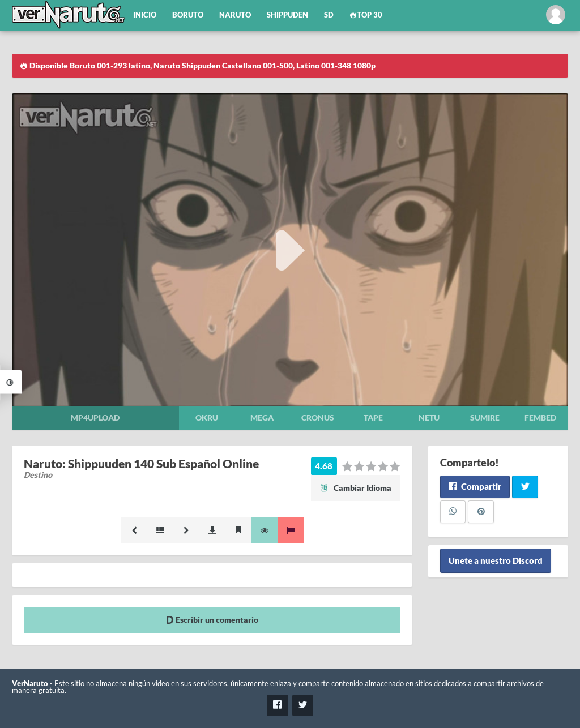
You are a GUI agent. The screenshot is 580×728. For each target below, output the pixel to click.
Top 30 (366, 15)
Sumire (485, 417)
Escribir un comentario (212, 620)
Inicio (145, 15)
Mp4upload (95, 417)
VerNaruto (30, 684)
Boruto (188, 15)
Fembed (540, 417)
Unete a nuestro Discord (496, 561)
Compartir (475, 486)
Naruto (235, 15)
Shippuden (287, 15)
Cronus (318, 417)
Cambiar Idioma (356, 488)
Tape (373, 417)
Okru (207, 417)
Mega (262, 417)
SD (329, 15)
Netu (429, 417)
